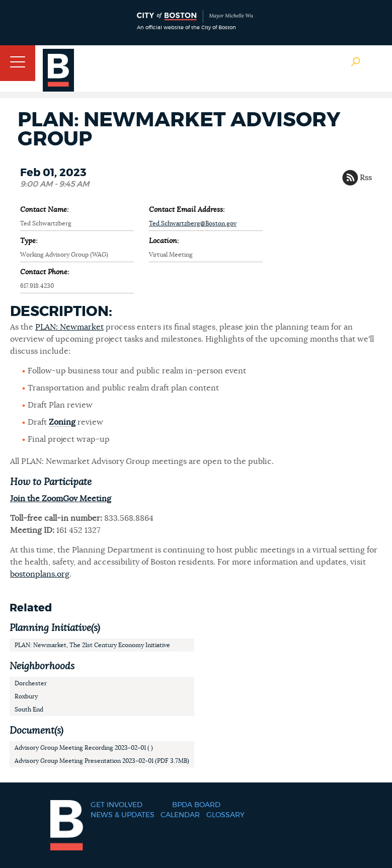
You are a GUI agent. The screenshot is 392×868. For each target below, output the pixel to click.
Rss (366, 178)
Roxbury (26, 696)
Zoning (62, 422)
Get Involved (116, 805)
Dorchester (31, 683)
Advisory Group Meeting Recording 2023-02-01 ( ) (84, 748)
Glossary (225, 815)
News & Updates (123, 815)
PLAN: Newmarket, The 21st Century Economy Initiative (92, 645)
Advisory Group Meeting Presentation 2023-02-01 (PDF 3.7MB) (102, 761)
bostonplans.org (40, 574)
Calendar (180, 815)
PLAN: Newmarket (69, 327)
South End (29, 709)
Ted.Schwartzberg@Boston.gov (193, 223)
